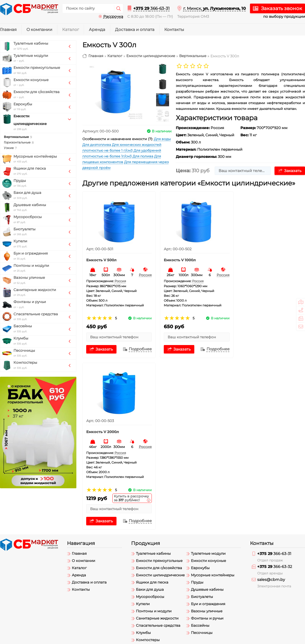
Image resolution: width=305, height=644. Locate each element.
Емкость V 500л (101, 259)
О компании (39, 30)
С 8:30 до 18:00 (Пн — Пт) (150, 16)
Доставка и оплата (135, 30)
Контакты (174, 30)
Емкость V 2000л (254, 259)
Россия (143, 273)
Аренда (97, 30)
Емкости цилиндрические (151, 56)
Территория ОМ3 (193, 16)
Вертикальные (193, 56)
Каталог (71, 30)
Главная (8, 30)
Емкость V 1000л (178, 259)
